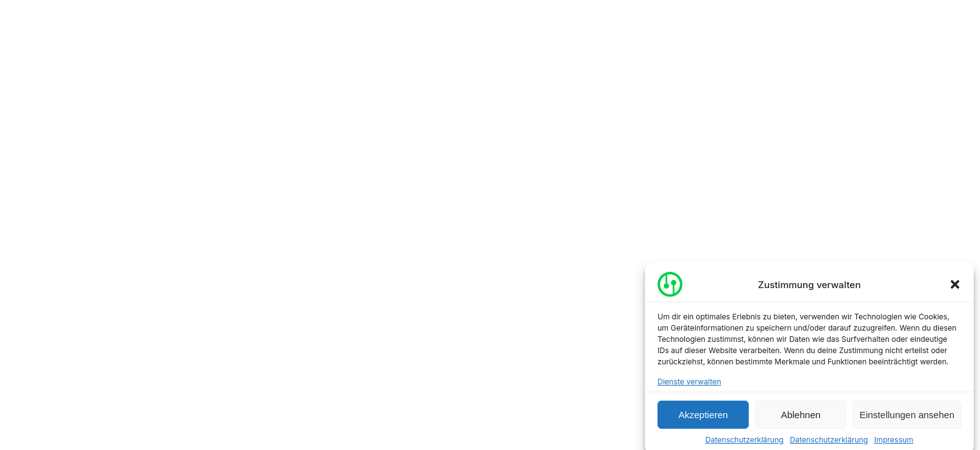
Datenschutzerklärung (745, 442)
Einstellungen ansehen (907, 417)
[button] (955, 287)
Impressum (894, 442)
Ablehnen (800, 417)
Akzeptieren (703, 417)
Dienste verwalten (689, 384)
